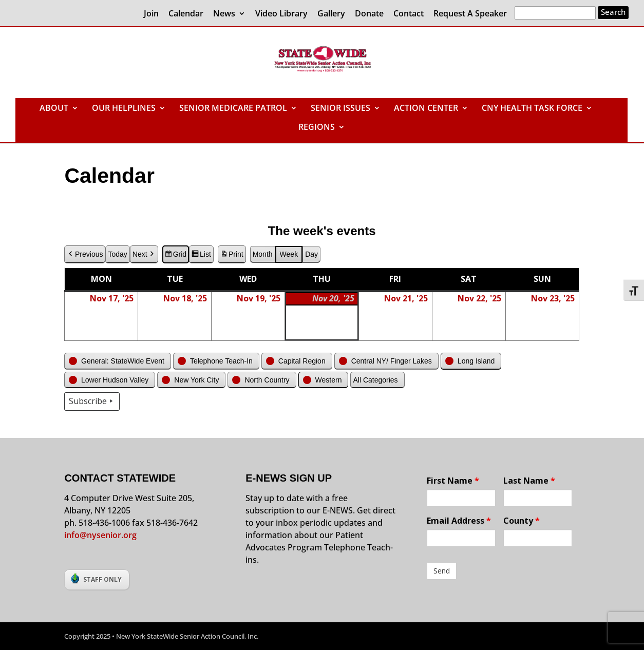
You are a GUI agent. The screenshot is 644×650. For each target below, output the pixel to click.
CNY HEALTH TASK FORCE (532, 109)
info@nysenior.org (100, 535)
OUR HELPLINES (124, 109)
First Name (453, 481)
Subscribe (92, 402)
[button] (118, 361)
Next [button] (144, 254)
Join (151, 14)
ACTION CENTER (426, 109)
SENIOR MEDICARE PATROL (233, 109)
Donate (369, 14)
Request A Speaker (470, 14)
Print (232, 256)
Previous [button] (85, 254)
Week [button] (289, 254)
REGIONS (317, 128)
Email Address (459, 521)
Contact (409, 14)
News (224, 14)
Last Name (529, 481)
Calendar (186, 14)
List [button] (201, 256)
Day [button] (312, 254)
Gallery (331, 14)
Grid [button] (175, 256)
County (522, 521)
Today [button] (118, 254)
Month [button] (263, 254)
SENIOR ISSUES (340, 109)
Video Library (281, 14)
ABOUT (54, 109)
